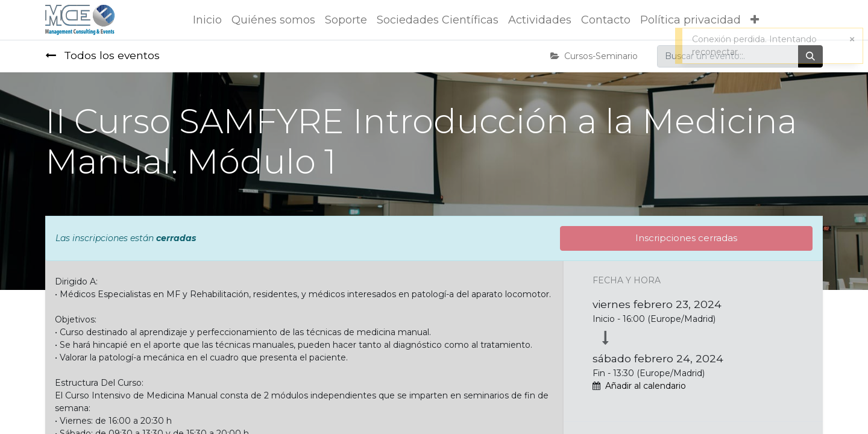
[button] (755, 20)
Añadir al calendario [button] (646, 386)
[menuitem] (207, 20)
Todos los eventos (102, 55)
